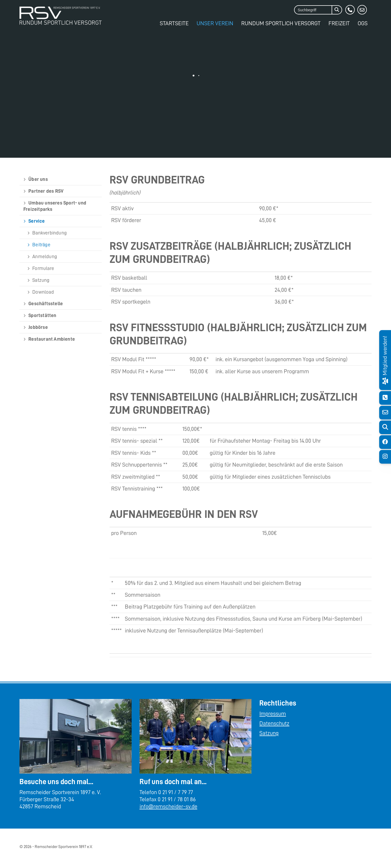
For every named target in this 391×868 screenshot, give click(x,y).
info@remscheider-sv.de (168, 806)
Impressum (273, 714)
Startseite (174, 23)
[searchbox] (313, 10)
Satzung (41, 280)
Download (43, 292)
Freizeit (339, 23)
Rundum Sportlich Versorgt (281, 23)
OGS (363, 23)
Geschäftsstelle (46, 303)
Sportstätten (42, 315)
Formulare (43, 268)
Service (37, 221)
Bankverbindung (50, 233)
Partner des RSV (46, 191)
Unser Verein (215, 23)
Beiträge (41, 245)
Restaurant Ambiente (52, 339)
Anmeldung (45, 256)
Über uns (38, 179)
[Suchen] (337, 10)
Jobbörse (38, 327)
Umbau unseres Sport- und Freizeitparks (55, 206)
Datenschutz (274, 723)
